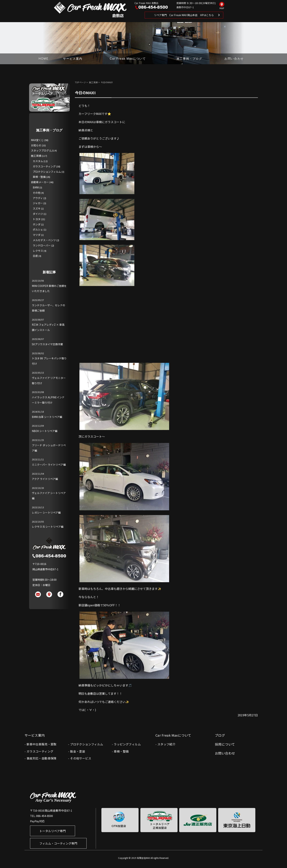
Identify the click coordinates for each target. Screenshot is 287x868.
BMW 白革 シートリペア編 (47, 417)
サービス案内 (73, 59)
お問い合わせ (234, 59)
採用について (225, 744)
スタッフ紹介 (166, 744)
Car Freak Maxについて (128, 59)
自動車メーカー (40, 182)
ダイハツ (38, 214)
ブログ (220, 735)
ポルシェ (38, 229)
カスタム (38, 161)
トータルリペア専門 (53, 831)
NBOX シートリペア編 (45, 431)
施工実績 (93, 82)
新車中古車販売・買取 (42, 744)
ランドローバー (42, 245)
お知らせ (36, 145)
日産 (35, 256)
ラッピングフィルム (127, 744)
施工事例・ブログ (189, 59)
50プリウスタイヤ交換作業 (47, 344)
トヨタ (37, 219)
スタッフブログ (40, 150)
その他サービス (81, 758)
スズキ (37, 208)
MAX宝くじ (37, 140)
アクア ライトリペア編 (45, 479)
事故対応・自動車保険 (42, 758)
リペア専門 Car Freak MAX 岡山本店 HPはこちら (184, 15)
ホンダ (37, 224)
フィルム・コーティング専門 (58, 843)
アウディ (38, 198)
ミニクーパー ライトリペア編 (49, 465)
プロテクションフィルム (47, 172)
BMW (36, 187)
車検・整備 (39, 177)
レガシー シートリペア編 (46, 512)
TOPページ (80, 82)
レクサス (38, 251)
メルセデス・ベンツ (44, 240)
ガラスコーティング (44, 166)
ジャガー (38, 203)
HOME (44, 59)
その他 (37, 193)
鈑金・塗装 (78, 751)
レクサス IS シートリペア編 (48, 527)
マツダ (37, 235)
